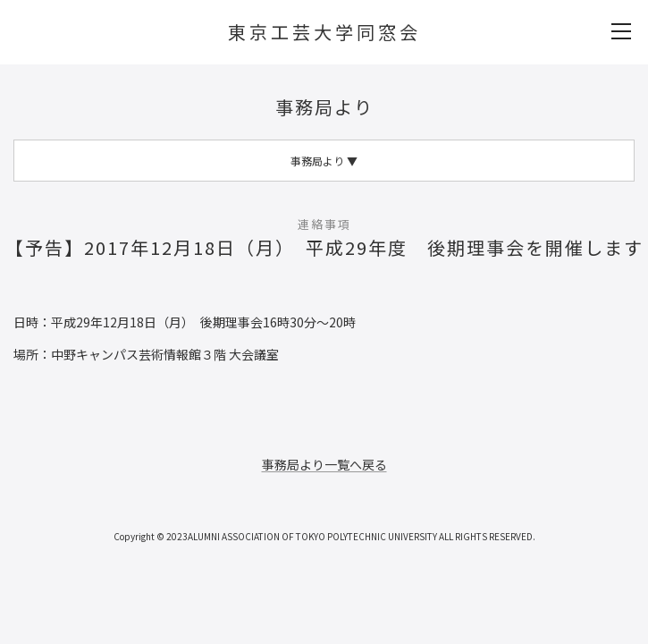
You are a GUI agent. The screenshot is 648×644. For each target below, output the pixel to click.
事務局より (324, 107)
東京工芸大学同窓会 (324, 32)
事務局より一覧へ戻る (324, 464)
